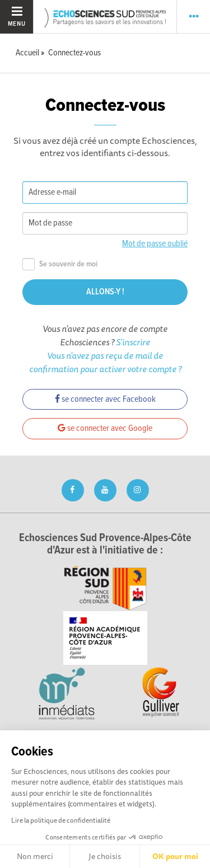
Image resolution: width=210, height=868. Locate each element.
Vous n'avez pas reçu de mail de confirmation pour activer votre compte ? (105, 362)
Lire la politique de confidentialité (61, 820)
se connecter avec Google (105, 428)
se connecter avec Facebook (105, 399)
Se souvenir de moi (60, 264)
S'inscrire (133, 342)
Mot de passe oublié (155, 244)
